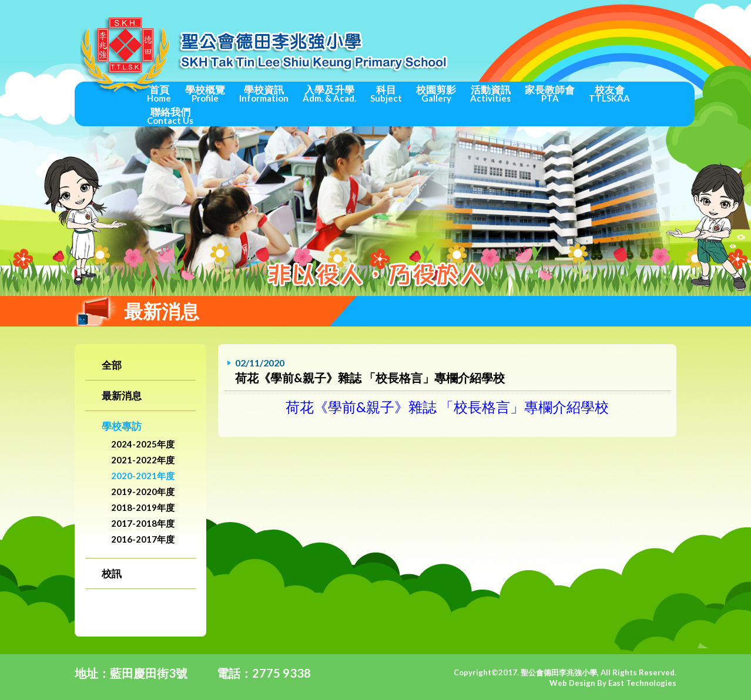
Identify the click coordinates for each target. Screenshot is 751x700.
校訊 (112, 573)
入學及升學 (329, 93)
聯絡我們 (170, 116)
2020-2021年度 (143, 476)
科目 (386, 93)
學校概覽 (205, 93)
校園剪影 (436, 93)
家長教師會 (550, 93)
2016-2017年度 (143, 539)
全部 (112, 365)
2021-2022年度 (143, 460)
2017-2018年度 (143, 523)
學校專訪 (122, 426)
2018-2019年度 (143, 507)
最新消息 (122, 396)
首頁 (159, 93)
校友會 (609, 93)
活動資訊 (490, 93)
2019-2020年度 (143, 492)
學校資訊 (264, 93)
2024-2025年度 (143, 444)
